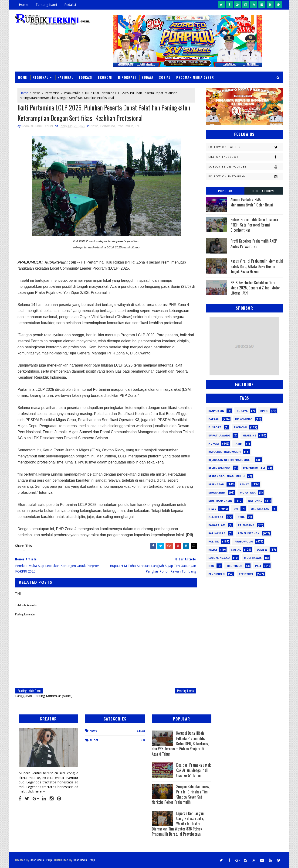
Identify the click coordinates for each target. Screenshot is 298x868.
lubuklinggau (219, 558)
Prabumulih (72, 93)
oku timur (235, 566)
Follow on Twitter (246, 147)
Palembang (246, 525)
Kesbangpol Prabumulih (227, 476)
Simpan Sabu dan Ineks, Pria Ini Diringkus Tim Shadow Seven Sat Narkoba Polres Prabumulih (181, 794)
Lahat (245, 484)
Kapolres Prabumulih (225, 452)
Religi (213, 550)
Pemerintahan (249, 533)
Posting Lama (185, 691)
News (37, 93)
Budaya (147, 77)
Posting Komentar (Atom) (53, 696)
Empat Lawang (219, 435)
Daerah (214, 419)
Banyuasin (216, 411)
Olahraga (216, 517)
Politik (214, 541)
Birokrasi (127, 77)
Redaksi (70, 5)
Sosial (165, 77)
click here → (37, 791)
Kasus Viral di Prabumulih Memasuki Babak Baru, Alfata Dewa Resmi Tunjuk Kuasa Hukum (257, 266)
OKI (236, 509)
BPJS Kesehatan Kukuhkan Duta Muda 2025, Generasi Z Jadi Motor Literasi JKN (255, 288)
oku (211, 566)
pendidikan (217, 574)
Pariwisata (217, 533)
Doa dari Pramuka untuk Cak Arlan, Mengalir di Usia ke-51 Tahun (193, 770)
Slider (94, 740)
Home (24, 5)
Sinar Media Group (41, 860)
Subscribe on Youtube (246, 167)
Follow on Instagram (246, 177)
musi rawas (253, 558)
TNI (87, 93)
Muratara (248, 492)
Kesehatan (216, 484)
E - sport (215, 427)
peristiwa (246, 574)
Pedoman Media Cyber (195, 77)
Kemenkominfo (219, 468)
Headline (249, 435)
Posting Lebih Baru (29, 691)
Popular (225, 191)
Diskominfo (244, 419)
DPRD (264, 411)
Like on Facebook (246, 157)
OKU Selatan (260, 509)
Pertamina (52, 93)
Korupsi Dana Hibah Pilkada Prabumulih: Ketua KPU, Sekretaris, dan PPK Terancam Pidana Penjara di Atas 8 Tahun (180, 744)
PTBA (241, 517)
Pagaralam (217, 525)
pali (258, 566)
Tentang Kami (46, 5)
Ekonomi (105, 77)
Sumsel (262, 550)
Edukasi (86, 77)
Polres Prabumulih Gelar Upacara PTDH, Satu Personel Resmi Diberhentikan (254, 225)
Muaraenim (217, 492)
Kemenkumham (254, 468)
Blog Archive (264, 191)
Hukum (214, 444)
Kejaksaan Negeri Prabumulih (230, 460)
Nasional (65, 77)
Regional (41, 77)
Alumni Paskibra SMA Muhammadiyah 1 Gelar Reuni (252, 202)
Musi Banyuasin (220, 501)
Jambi (239, 444)
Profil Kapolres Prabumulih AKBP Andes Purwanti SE (254, 244)
